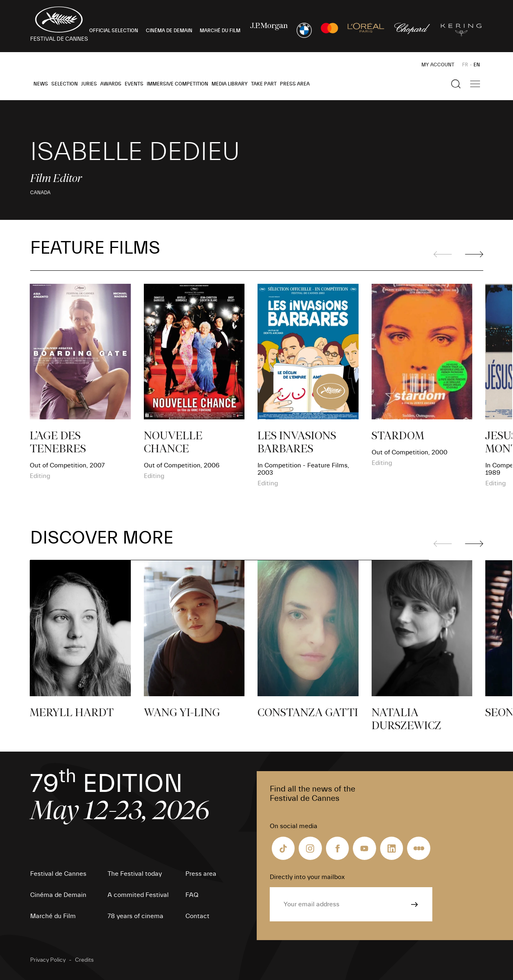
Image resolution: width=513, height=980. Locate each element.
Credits (84, 960)
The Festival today (135, 874)
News (41, 84)
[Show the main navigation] (475, 84)
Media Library (230, 84)
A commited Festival (138, 895)
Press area (295, 84)
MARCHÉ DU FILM (220, 31)
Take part (264, 84)
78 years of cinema (135, 916)
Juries (89, 84)
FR (465, 65)
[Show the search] (456, 84)
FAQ (192, 895)
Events (134, 84)
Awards (111, 84)
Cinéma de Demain (58, 895)
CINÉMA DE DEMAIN (169, 31)
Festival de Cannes (58, 874)
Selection (65, 84)
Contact (197, 916)
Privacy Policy (48, 960)
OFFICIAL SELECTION (114, 31)
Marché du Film (53, 916)
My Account (438, 65)
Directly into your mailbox (307, 877)
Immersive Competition (177, 84)
